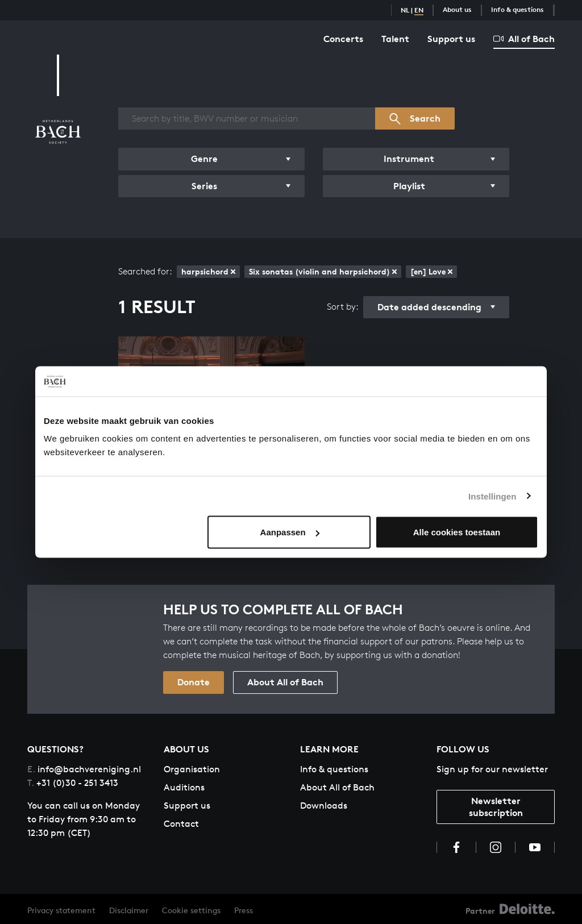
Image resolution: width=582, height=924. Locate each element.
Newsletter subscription (496, 807)
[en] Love (431, 271)
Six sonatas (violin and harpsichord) (323, 271)
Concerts (343, 39)
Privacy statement (61, 910)
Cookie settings (191, 910)
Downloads (324, 806)
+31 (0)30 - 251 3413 (73, 783)
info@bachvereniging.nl (84, 769)
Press (244, 910)
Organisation (192, 769)
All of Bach (524, 39)
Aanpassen (290, 532)
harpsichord (208, 271)
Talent (395, 39)
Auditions (184, 787)
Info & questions (517, 9)
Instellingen (492, 496)
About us (457, 9)
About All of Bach (285, 682)
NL (405, 10)
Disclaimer (129, 910)
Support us (451, 39)
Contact (181, 824)
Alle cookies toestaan (457, 532)
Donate (194, 682)
